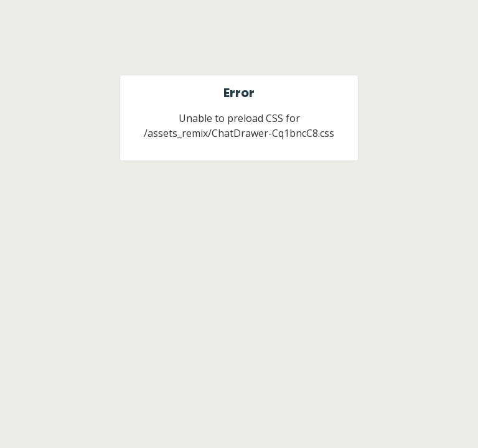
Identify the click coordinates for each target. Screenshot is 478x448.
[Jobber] (239, 45)
